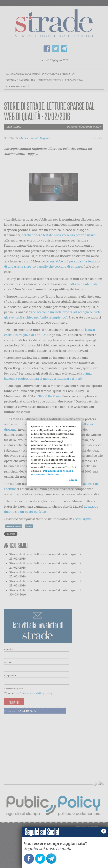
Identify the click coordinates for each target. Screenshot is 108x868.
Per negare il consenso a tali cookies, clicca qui (52, 473)
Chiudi (73, 480)
